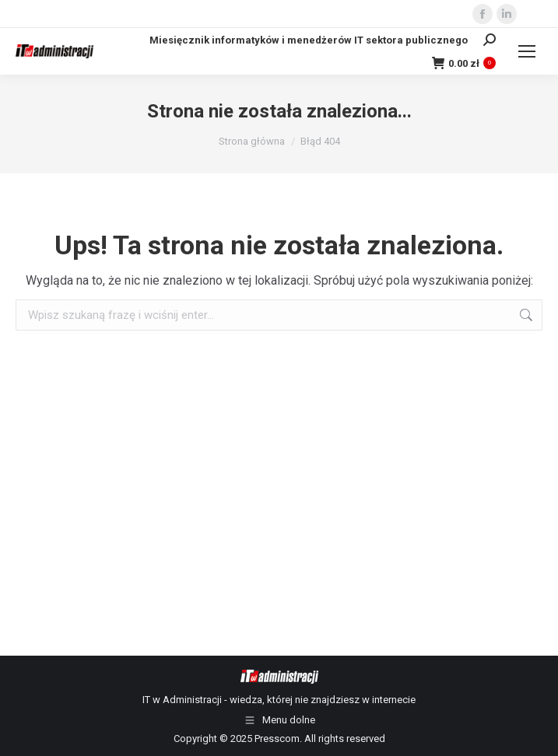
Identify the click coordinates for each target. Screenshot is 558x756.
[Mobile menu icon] (527, 51)
